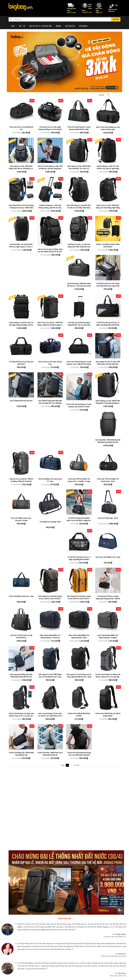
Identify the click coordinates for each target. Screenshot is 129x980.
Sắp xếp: (101, 95)
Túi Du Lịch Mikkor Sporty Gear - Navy (21, 596)
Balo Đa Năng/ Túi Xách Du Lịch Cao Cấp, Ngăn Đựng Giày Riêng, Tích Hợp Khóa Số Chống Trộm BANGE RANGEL (21, 325)
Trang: (63, 765)
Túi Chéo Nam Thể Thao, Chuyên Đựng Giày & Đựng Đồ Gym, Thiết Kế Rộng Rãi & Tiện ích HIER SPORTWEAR (108, 599)
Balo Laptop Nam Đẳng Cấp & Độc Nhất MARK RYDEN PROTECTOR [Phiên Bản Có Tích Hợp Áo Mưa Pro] (21, 677)
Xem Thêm (77, 765)
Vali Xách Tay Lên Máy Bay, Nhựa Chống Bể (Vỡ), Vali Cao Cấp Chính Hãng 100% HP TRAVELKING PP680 (79, 325)
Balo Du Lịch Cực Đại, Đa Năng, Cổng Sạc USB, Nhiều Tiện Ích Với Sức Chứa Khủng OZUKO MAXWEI (50, 252)
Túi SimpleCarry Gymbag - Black (50, 522)
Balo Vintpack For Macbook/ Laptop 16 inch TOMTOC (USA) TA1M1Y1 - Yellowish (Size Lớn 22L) (79, 599)
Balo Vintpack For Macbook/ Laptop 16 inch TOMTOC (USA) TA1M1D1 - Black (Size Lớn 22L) (50, 599)
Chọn (108, 95)
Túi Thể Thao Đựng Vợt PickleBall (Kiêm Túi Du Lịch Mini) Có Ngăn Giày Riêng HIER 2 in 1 (79, 520)
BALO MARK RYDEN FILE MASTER (21, 401)
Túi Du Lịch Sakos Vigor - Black (108, 518)
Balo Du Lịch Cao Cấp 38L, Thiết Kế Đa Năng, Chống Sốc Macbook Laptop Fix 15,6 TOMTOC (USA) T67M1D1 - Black (50, 325)
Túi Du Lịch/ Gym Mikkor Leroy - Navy (108, 557)
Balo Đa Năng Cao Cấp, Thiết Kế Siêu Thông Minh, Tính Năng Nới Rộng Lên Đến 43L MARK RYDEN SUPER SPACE (108, 403)
